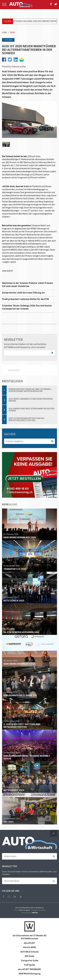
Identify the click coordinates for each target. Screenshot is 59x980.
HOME (4, 32)
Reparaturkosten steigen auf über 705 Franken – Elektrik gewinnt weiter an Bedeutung (30, 390)
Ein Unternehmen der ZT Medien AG (30, 936)
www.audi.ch (7, 271)
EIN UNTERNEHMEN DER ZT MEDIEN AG (29, 908)
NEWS (13, 32)
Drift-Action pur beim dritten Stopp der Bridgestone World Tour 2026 (26, 419)
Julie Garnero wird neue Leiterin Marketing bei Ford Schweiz (32, 410)
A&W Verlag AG (25, 910)
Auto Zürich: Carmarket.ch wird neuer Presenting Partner (31, 400)
